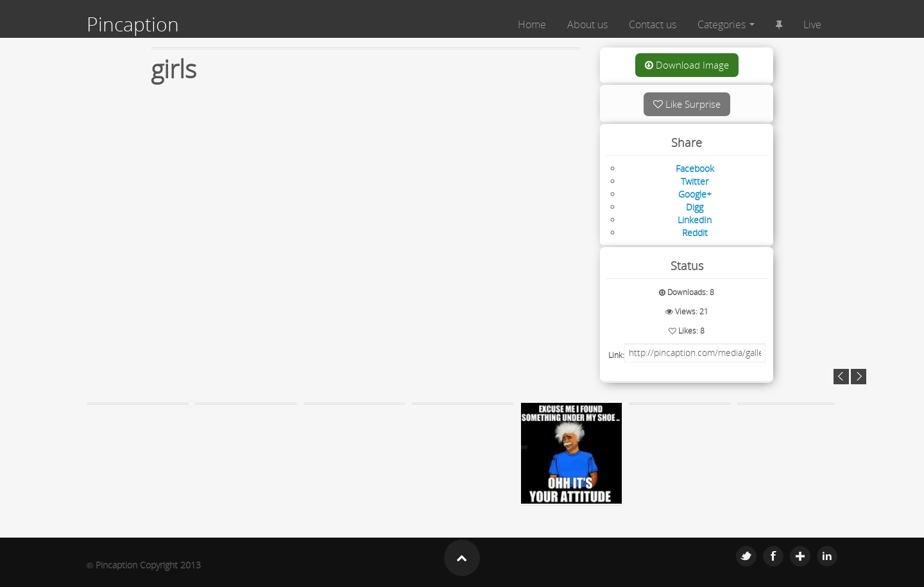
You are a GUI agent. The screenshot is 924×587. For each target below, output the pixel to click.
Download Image (687, 65)
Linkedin (827, 556)
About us (587, 24)
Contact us (653, 24)
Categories (726, 24)
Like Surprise (687, 104)
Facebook (773, 556)
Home (532, 24)
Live (812, 24)
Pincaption (133, 24)
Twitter (746, 556)
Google (800, 556)
